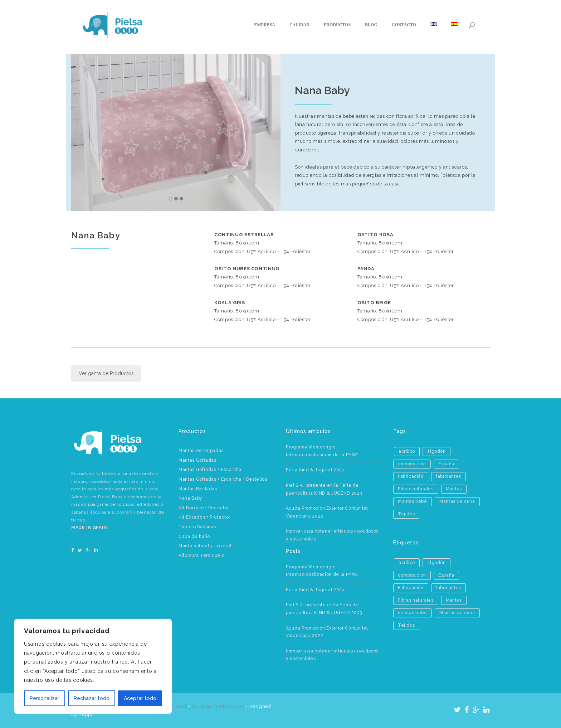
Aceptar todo (140, 698)
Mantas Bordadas (198, 489)
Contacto (404, 25)
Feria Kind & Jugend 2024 (316, 470)
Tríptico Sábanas (197, 527)
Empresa (265, 25)
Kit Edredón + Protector (204, 517)
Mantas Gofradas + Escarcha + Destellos (223, 479)
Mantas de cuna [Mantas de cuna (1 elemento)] (457, 501)
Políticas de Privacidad (218, 706)
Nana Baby (191, 498)
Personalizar (45, 698)
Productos (337, 25)
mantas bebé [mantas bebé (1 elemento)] (413, 501)
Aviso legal (174, 706)
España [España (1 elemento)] (446, 464)
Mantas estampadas (201, 451)
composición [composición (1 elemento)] (412, 464)
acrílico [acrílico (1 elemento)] (407, 451)
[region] (93, 666)
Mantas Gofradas (197, 460)
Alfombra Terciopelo (201, 555)
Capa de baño (194, 537)
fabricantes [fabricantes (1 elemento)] (448, 476)
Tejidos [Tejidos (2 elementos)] (406, 514)
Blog (371, 25)
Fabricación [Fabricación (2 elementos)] (411, 476)
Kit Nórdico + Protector (204, 508)
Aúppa (86, 715)
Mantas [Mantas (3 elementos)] (454, 489)
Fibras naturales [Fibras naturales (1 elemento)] (416, 489)
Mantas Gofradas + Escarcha (210, 470)
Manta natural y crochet (205, 546)
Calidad (299, 25)
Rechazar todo (92, 698)
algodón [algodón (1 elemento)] (436, 451)
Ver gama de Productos (106, 373)
